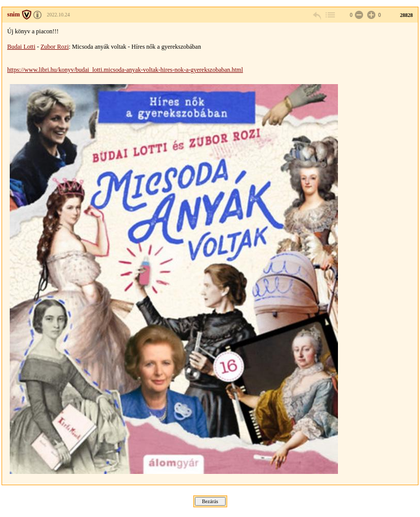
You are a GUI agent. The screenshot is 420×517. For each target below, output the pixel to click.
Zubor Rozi (55, 47)
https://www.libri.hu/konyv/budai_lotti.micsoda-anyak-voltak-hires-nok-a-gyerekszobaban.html (125, 70)
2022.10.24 (58, 15)
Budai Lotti (21, 47)
